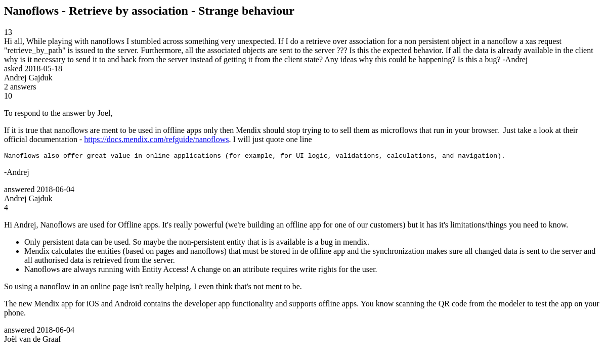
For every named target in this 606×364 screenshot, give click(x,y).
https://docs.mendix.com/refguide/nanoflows (156, 139)
